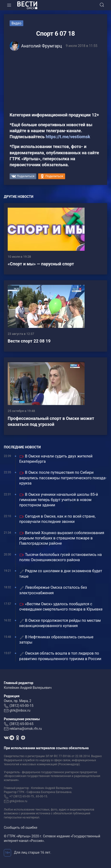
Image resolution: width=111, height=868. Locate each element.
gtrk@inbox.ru (20, 710)
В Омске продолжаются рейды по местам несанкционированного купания (60, 623)
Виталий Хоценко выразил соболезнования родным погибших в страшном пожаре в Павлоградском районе (62, 538)
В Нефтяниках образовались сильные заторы (56, 640)
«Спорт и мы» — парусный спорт (41, 264)
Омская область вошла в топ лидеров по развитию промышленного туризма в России (60, 656)
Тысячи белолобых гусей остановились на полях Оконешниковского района (60, 557)
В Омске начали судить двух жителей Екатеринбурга (56, 459)
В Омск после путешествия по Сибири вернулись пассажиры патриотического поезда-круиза (63, 478)
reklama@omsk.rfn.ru (26, 729)
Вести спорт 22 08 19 (29, 341)
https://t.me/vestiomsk (68, 137)
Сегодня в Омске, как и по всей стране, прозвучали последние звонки (57, 519)
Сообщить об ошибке (21, 828)
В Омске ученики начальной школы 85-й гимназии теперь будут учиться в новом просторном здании (59, 500)
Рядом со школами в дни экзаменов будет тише (61, 574)
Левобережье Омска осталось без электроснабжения (53, 590)
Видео (16, 23)
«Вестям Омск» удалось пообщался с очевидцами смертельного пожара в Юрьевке (61, 607)
